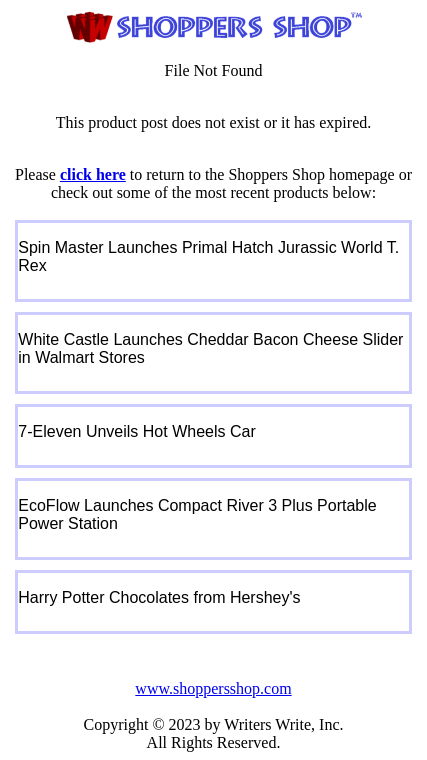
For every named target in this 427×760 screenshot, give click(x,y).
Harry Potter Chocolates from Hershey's (159, 597)
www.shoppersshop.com (213, 688)
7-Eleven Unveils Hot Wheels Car (136, 431)
